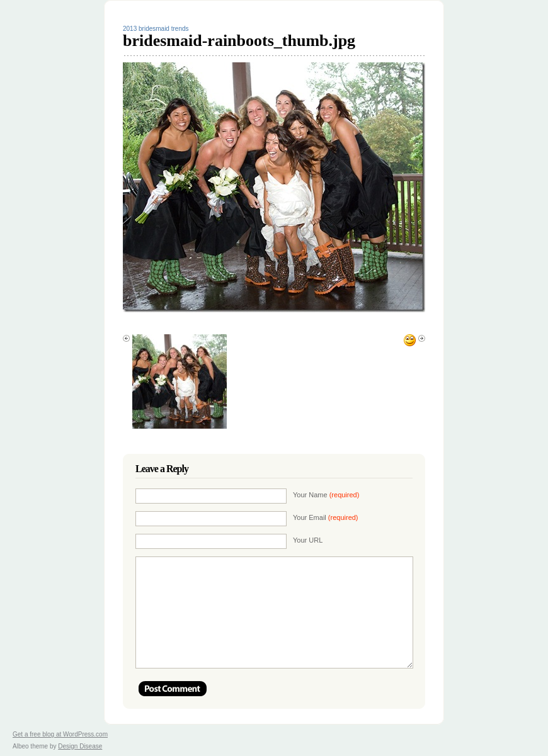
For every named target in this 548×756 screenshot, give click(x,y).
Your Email (326, 517)
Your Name (326, 495)
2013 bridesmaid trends (156, 29)
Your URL (308, 540)
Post (173, 689)
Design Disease (80, 746)
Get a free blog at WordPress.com (60, 734)
